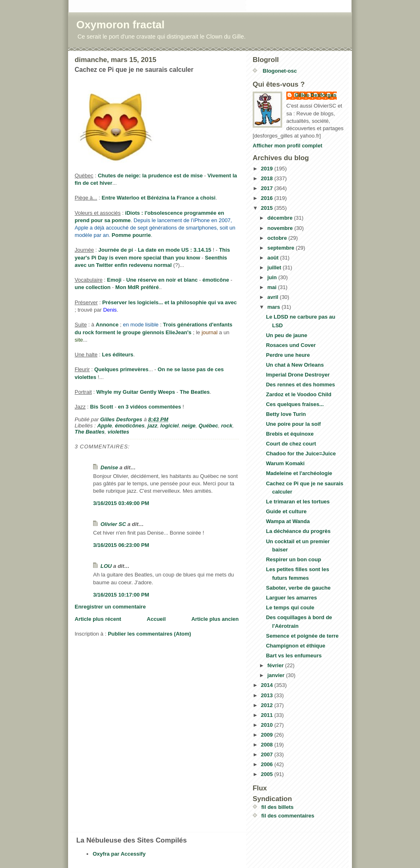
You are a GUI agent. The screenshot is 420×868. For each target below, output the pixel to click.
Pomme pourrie (131, 235)
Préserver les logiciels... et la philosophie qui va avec (169, 302)
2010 (268, 725)
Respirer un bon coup (293, 559)
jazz (153, 426)
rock (227, 426)
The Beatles (195, 392)
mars (275, 307)
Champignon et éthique (295, 646)
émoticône (216, 280)
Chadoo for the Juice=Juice (301, 454)
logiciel (170, 426)
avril (274, 297)
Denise (109, 467)
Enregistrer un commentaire (110, 607)
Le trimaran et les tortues (298, 502)
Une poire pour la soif (293, 424)
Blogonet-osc (279, 71)
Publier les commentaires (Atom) (150, 634)
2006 (268, 764)
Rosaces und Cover (291, 345)
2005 (268, 774)
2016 (268, 198)
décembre (281, 218)
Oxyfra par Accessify (119, 854)
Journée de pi (116, 250)
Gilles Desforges (316, 95)
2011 (268, 715)
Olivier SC (113, 524)
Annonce (107, 325)
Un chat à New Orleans (295, 365)
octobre (278, 238)
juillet (275, 268)
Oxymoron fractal (120, 25)
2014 (268, 685)
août (274, 258)
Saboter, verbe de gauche (298, 588)
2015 (268, 208)
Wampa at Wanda (288, 521)
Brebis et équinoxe (290, 434)
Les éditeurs (118, 355)
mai (273, 287)
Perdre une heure (288, 355)
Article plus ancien (215, 619)
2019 (268, 169)
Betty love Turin (286, 414)
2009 (268, 735)
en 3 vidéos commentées (149, 407)
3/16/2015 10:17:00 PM (121, 595)
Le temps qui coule (290, 607)
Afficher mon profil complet (288, 146)
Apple (105, 426)
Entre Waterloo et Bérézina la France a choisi (159, 198)
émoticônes (130, 426)
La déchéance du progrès (298, 531)
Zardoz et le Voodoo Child (298, 394)
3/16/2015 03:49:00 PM (121, 503)
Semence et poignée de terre (302, 636)
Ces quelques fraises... (295, 404)
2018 (268, 178)
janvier (277, 675)
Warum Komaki (285, 463)
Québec (208, 426)
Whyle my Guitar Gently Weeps (136, 392)
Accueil (156, 619)
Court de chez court (291, 444)
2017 (268, 188)
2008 (268, 745)
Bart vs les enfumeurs (294, 656)
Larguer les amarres (291, 598)
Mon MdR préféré (137, 287)
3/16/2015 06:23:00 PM (121, 545)
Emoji (114, 280)
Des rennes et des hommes (300, 385)
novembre (281, 228)
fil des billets (277, 807)
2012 (268, 705)
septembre (282, 248)
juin (273, 277)
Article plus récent (98, 619)
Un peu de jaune (286, 335)
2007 (268, 754)
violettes (118, 432)
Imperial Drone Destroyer (298, 375)
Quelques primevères (121, 369)
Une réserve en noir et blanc (162, 280)
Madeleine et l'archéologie (299, 473)
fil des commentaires (288, 816)
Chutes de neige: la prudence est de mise (150, 176)
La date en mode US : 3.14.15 (175, 250)
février (276, 665)
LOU (106, 566)
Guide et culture (286, 511)
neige (189, 426)
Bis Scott (102, 407)
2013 (268, 695)
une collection (92, 287)
